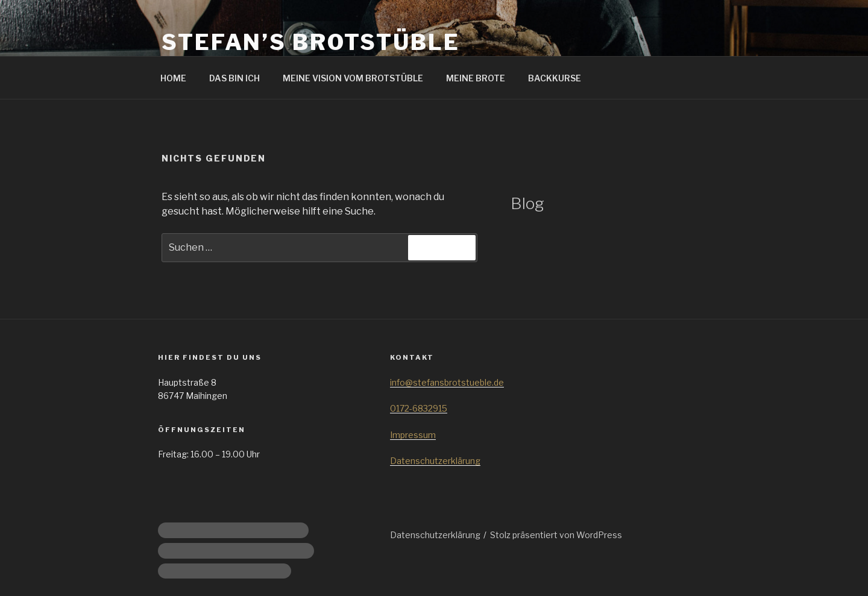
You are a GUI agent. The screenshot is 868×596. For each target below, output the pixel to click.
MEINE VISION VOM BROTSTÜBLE (353, 78)
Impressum (413, 435)
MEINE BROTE (476, 78)
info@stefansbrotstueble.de (447, 382)
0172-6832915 (419, 408)
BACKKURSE (555, 78)
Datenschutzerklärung (435, 461)
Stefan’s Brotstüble (311, 42)
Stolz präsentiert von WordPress (556, 535)
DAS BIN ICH (234, 78)
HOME (173, 78)
